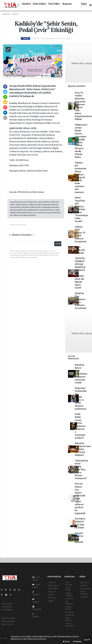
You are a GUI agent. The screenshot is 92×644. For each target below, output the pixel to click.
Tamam (77, 642)
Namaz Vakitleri (69, 594)
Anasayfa (6, 14)
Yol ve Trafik (68, 589)
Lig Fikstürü (69, 603)
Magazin (67, 4)
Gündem (26, 4)
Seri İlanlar (70, 615)
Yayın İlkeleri (7, 607)
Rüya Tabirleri (84, 593)
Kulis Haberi (40, 4)
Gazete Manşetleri (70, 625)
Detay (66, 642)
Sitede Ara (85, 582)
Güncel (15, 14)
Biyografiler (86, 589)
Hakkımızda (7, 604)
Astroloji (84, 597)
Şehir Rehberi (69, 619)
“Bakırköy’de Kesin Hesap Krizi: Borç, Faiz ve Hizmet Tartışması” (81, 470)
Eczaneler (69, 598)
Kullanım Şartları (9, 618)
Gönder (58, 244)
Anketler (84, 586)
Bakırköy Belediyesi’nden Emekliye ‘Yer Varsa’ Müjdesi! (83, 449)
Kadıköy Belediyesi (19, 103)
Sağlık (51, 601)
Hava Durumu (69, 584)
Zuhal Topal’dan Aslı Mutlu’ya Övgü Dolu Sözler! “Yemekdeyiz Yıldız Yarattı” (81, 209)
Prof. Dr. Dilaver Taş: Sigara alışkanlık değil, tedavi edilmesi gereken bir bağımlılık (80, 499)
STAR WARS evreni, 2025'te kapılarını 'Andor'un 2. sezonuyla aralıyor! (80, 426)
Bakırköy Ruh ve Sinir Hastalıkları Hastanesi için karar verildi (81, 374)
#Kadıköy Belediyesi (18, 225)
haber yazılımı (6, 641)
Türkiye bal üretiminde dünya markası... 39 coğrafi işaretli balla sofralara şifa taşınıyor (80, 178)
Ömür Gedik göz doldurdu (80, 250)
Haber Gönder (8, 624)
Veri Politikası (7, 610)
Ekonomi (52, 598)
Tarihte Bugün (68, 608)
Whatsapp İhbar (8, 621)
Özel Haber (54, 4)
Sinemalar (70, 612)
